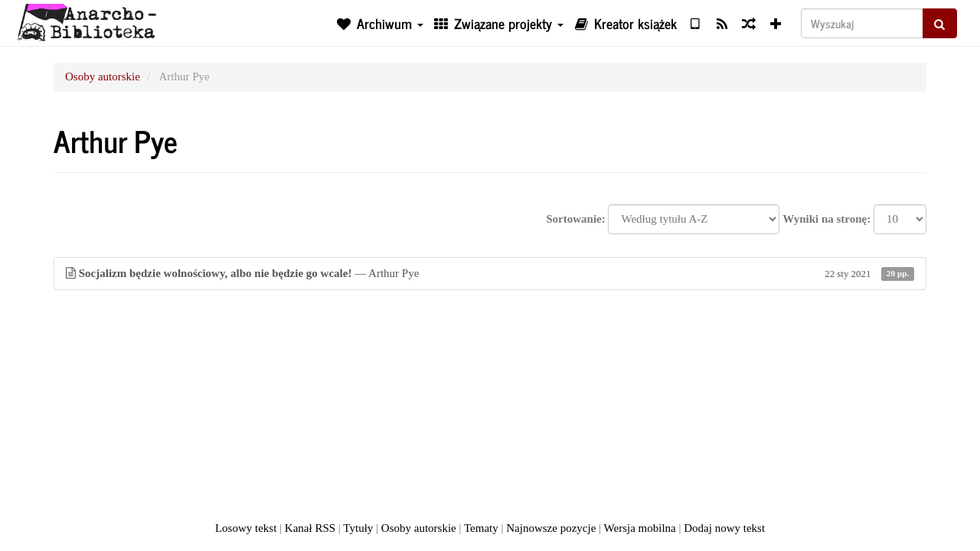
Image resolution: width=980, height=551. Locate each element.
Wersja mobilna (640, 528)
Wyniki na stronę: (826, 219)
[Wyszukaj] (862, 23)
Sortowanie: (576, 219)
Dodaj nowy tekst (724, 528)
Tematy (481, 528)
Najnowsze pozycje (551, 528)
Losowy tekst (246, 528)
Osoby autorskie (103, 77)
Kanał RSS (310, 528)
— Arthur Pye (490, 274)
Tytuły (358, 528)
